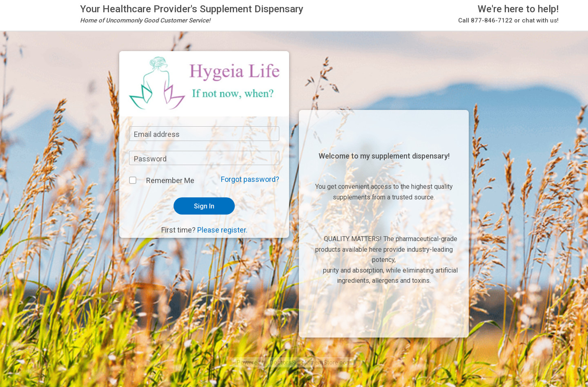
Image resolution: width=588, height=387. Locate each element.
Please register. (222, 230)
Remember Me (170, 180)
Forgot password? (250, 179)
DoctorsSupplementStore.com (311, 362)
